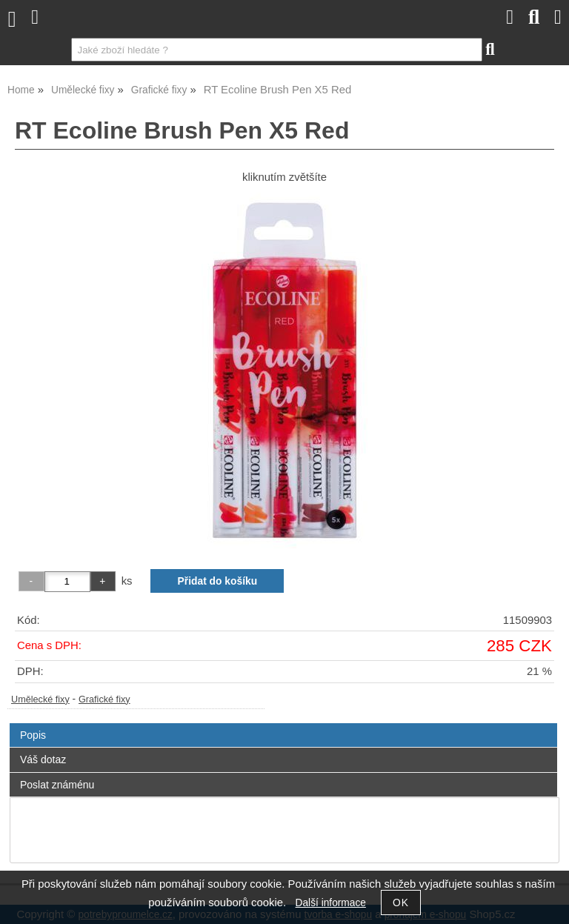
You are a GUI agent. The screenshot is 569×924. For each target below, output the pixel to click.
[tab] (283, 724)
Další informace (331, 903)
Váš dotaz (43, 760)
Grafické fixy (104, 699)
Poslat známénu (57, 785)
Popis (33, 735)
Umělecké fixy (40, 699)
